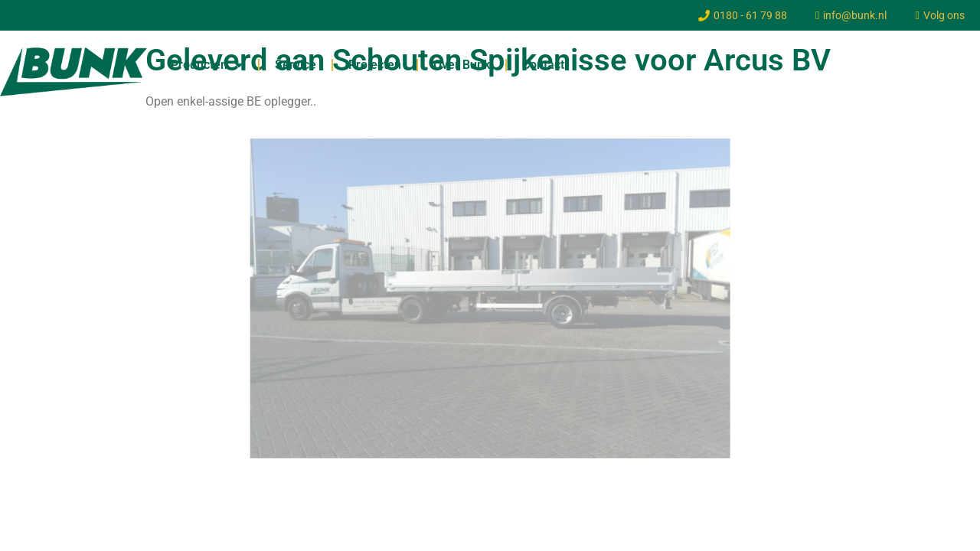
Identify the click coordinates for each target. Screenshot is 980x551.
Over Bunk (462, 65)
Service (296, 65)
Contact (543, 65)
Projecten (375, 65)
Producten (207, 65)
